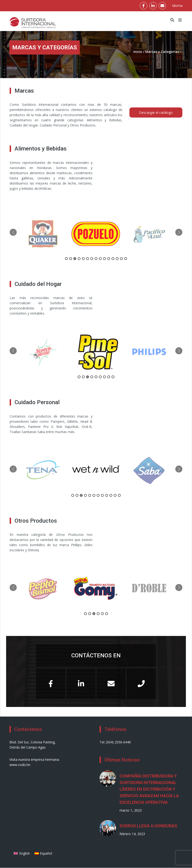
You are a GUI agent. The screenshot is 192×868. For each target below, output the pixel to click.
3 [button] (75, 259)
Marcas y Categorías (162, 52)
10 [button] (104, 259)
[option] (43, 234)
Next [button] (179, 232)
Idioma (177, 6)
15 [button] (126, 259)
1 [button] (66, 259)
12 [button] (113, 259)
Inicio (138, 52)
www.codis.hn (20, 765)
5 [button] (83, 259)
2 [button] (71, 259)
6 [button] (88, 259)
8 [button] (96, 259)
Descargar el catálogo (156, 112)
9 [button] (100, 259)
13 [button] (117, 259)
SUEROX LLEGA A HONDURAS (148, 826)
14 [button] (121, 259)
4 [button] (79, 259)
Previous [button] (13, 232)
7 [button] (92, 259)
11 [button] (109, 259)
